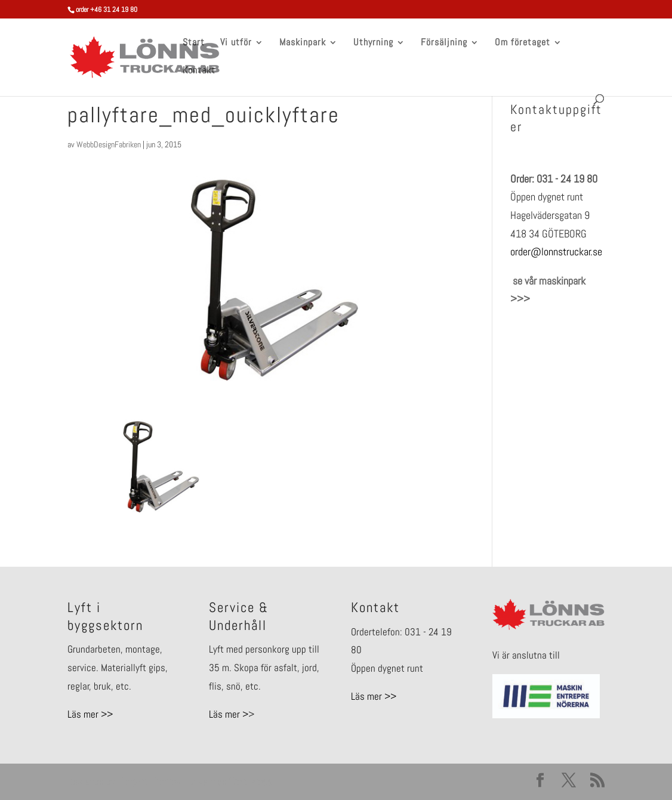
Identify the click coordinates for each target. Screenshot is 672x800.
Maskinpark (303, 43)
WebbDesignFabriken (109, 144)
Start (194, 43)
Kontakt (199, 71)
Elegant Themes (149, 782)
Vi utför (236, 43)
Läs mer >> (90, 714)
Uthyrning (373, 43)
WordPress (251, 782)
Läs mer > (229, 714)
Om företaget (523, 43)
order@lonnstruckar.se (556, 251)
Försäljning (444, 43)
